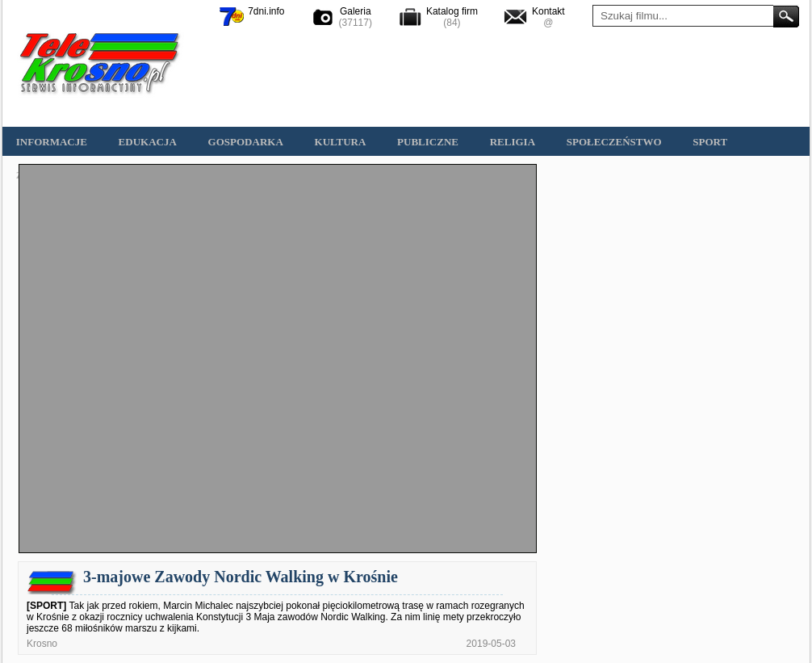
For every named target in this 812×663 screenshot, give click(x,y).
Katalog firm (452, 11)
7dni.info (266, 11)
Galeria (356, 11)
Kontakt (548, 11)
